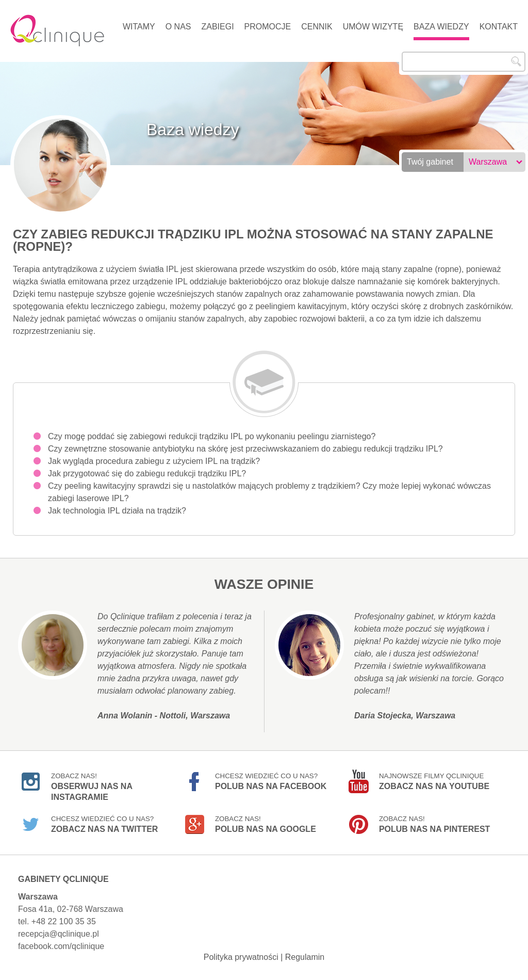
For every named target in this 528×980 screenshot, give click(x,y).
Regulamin (305, 957)
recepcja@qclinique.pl (59, 934)
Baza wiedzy (441, 27)
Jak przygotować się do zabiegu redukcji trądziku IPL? (147, 473)
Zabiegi (217, 27)
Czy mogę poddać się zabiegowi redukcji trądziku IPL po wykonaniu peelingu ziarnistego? (212, 436)
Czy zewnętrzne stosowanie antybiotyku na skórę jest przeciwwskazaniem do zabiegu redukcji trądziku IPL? (245, 449)
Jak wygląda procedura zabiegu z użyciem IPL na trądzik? (154, 461)
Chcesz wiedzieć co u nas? (271, 781)
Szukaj (516, 61)
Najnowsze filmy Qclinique (434, 781)
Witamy (139, 27)
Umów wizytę (373, 27)
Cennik (317, 27)
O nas (178, 27)
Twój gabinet (430, 162)
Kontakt (499, 27)
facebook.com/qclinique (61, 946)
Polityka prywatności (241, 957)
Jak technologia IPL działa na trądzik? (117, 511)
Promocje (268, 27)
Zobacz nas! (92, 783)
